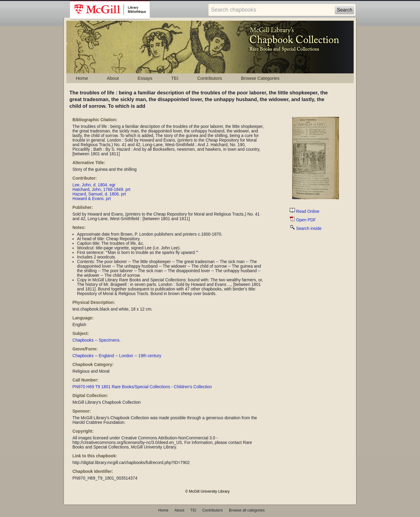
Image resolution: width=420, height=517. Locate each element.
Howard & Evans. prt (92, 199)
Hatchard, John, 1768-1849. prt (101, 190)
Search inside (306, 229)
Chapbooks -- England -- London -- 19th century (117, 356)
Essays (145, 78)
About (113, 78)
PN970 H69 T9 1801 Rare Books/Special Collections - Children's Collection (142, 387)
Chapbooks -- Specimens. (96, 340)
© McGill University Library (208, 491)
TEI (175, 78)
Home (82, 78)
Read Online (304, 211)
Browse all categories (247, 510)
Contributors (210, 78)
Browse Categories (260, 78)
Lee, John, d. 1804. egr (94, 185)
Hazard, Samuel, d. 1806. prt (99, 194)
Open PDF (303, 220)
